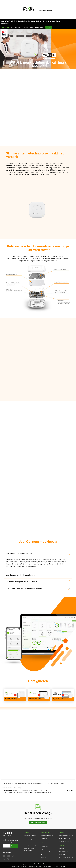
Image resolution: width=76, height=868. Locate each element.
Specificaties (28, 27)
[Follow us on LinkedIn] (13, 857)
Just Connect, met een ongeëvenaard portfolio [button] (25, 589)
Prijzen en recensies (46, 849)
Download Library (28, 843)
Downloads (39, 27)
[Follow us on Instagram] (8, 859)
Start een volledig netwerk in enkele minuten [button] (24, 582)
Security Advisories (29, 846)
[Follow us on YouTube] (9, 857)
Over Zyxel (61, 849)
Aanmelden (15, 846)
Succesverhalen (63, 854)
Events (43, 854)
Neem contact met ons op (38, 823)
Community (27, 840)
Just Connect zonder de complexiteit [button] (21, 575)
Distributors (44, 839)
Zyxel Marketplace (46, 836)
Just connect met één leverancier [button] (19, 553)
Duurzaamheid (62, 852)
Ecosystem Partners (64, 842)
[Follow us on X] (4, 859)
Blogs (43, 857)
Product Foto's (16, 27)
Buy (49, 27)
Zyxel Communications (64, 857)
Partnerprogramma (63, 839)
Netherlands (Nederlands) (46, 11)
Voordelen (5, 27)
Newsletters (44, 852)
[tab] (38, 553)
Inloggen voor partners (64, 836)
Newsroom (45, 843)
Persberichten (45, 846)
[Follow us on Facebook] (4, 857)
